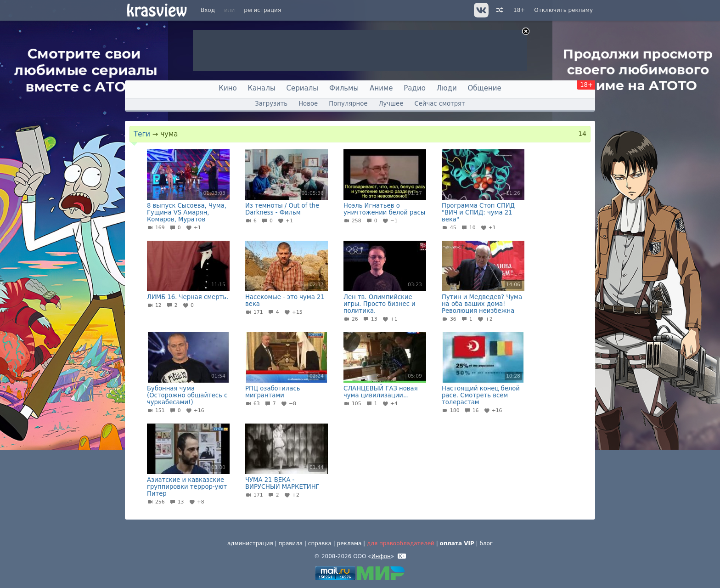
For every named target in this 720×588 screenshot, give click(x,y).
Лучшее (391, 104)
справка (320, 543)
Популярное (348, 104)
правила (290, 543)
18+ (519, 10)
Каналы (261, 88)
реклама (349, 543)
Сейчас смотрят (440, 104)
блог (486, 543)
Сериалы (303, 88)
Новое (308, 104)
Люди (447, 88)
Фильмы (344, 88)
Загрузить (271, 104)
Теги (142, 134)
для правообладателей (401, 543)
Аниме (381, 88)
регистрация (262, 10)
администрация (250, 543)
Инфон (381, 556)
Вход (208, 10)
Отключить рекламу (563, 10)
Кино (228, 88)
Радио (415, 88)
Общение (485, 88)
